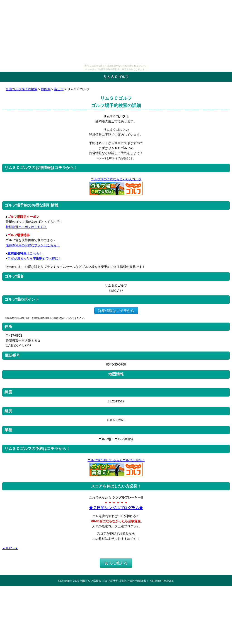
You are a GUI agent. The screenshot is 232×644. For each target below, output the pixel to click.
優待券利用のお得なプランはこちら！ (33, 245)
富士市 (59, 89)
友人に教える (116, 563)
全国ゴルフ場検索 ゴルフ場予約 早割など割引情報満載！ (114, 581)
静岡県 (46, 89)
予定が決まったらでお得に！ (34, 258)
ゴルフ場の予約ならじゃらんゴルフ (116, 179)
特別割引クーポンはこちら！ (26, 227)
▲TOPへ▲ (10, 548)
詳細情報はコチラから (116, 310)
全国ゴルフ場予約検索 (22, 89)
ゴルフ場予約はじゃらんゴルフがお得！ (116, 460)
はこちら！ (25, 253)
